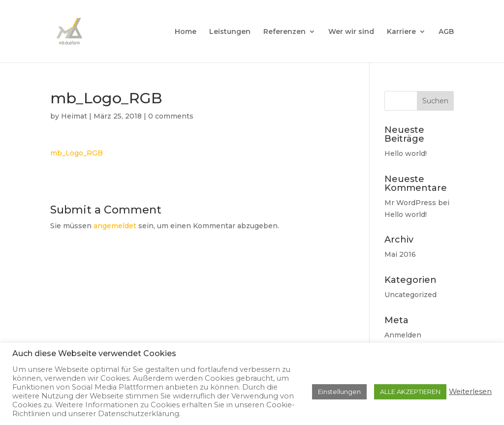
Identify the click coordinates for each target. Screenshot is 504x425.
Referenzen (284, 32)
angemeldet (115, 226)
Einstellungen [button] (339, 392)
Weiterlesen (470, 392)
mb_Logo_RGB (77, 153)
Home (186, 32)
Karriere (401, 32)
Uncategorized (410, 295)
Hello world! (406, 153)
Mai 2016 (400, 254)
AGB (446, 32)
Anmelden (403, 335)
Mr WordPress (410, 203)
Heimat (74, 116)
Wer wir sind (351, 32)
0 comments (171, 116)
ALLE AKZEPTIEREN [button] (410, 392)
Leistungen (230, 32)
